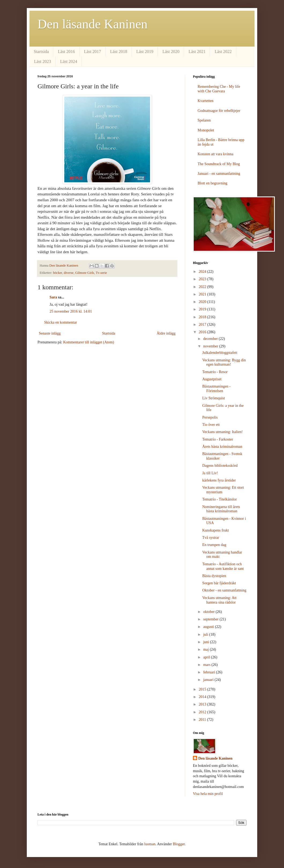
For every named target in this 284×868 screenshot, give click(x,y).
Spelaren (204, 120)
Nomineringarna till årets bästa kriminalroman (221, 509)
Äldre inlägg (166, 333)
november (211, 346)
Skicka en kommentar (61, 322)
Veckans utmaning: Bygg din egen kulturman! (224, 362)
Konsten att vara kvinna (216, 154)
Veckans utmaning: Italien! (223, 432)
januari (209, 680)
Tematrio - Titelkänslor (220, 499)
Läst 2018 (119, 52)
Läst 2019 (145, 52)
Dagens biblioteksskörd (220, 466)
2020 (203, 302)
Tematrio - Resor (215, 372)
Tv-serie (101, 273)
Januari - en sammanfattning (219, 174)
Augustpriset (212, 379)
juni (206, 642)
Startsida (41, 52)
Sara (53, 297)
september (211, 619)
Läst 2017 (93, 52)
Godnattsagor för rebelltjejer (219, 111)
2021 (203, 294)
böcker (58, 273)
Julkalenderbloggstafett (220, 353)
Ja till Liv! (210, 473)
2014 (203, 697)
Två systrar (211, 538)
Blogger (179, 844)
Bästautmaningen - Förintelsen (216, 389)
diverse (69, 273)
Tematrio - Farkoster (218, 439)
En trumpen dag (214, 545)
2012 (203, 712)
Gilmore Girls (85, 273)
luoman (150, 844)
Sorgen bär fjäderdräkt (219, 583)
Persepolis (210, 417)
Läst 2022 (223, 52)
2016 (203, 332)
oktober (209, 612)
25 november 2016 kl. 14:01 (71, 311)
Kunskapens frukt (216, 530)
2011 (203, 720)
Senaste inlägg (50, 333)
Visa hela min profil (208, 794)
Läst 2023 (43, 61)
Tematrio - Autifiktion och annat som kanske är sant (223, 566)
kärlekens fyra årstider (219, 480)
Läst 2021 (197, 52)
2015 (203, 689)
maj (206, 649)
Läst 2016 (66, 52)
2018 (203, 317)
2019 (203, 309)
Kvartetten (206, 101)
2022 (203, 287)
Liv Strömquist (214, 398)
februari (210, 672)
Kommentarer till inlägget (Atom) (89, 342)
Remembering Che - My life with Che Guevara (219, 89)
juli (206, 634)
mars (207, 665)
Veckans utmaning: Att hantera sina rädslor (219, 600)
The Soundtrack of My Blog (219, 164)
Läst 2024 (69, 61)
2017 (203, 325)
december (211, 339)
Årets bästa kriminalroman (222, 447)
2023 (203, 279)
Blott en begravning (213, 183)
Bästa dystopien (214, 576)
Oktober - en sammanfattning (224, 590)
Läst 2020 (171, 52)
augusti (209, 627)
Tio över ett (211, 425)
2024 (203, 272)
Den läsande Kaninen (93, 24)
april (207, 657)
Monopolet (206, 130)
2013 (203, 704)
